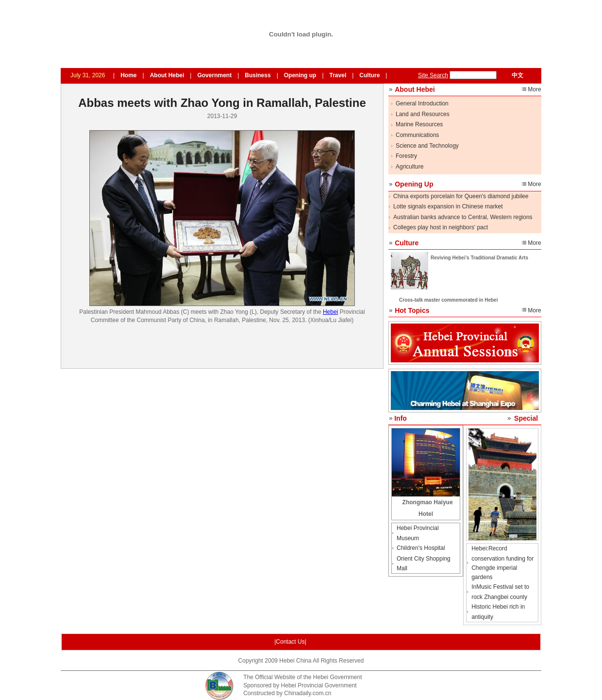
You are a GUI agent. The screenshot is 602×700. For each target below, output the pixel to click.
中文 (518, 75)
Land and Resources (423, 114)
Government (214, 75)
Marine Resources (419, 124)
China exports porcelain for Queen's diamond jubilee (461, 196)
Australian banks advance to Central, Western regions (463, 217)
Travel (338, 75)
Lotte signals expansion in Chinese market (448, 206)
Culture (369, 75)
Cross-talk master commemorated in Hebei (448, 300)
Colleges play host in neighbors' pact (441, 227)
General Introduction (422, 103)
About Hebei (167, 75)
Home (128, 75)
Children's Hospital (421, 548)
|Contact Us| (290, 642)
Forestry (406, 156)
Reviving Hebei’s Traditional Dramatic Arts (479, 258)
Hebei (330, 312)
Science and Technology (427, 146)
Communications (417, 135)
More (534, 89)
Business (258, 75)
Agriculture (410, 167)
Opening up (300, 75)
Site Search (433, 75)
